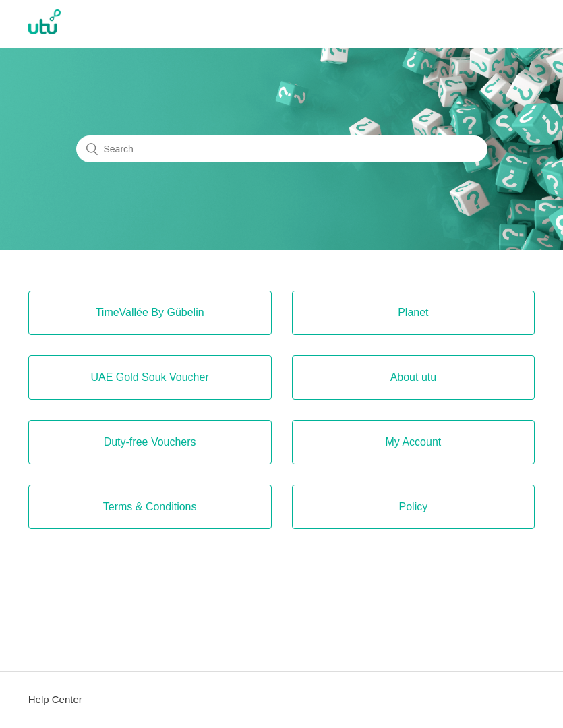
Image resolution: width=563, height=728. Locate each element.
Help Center (55, 699)
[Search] (282, 149)
